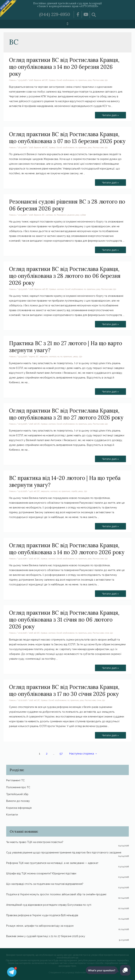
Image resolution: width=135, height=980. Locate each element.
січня (107, 633)
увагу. (76, 357)
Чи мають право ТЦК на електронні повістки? (35, 842)
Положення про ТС (18, 787)
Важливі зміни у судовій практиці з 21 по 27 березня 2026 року (46, 936)
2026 (31, 80)
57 (61, 754)
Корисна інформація (19, 808)
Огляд (59, 80)
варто (32, 357)
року (90, 80)
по (76, 80)
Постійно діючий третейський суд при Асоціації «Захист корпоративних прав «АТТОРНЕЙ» (67, 5)
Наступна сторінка (83, 754)
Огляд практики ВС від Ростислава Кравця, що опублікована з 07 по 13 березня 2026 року (67, 138)
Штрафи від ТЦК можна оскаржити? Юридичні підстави (41, 873)
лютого (49, 215)
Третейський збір (17, 794)
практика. (68, 357)
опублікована (69, 80)
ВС (47, 80)
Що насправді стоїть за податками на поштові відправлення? (45, 884)
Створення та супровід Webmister (67, 972)
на (58, 357)
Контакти (12, 815)
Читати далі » (110, 114)
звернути (44, 357)
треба (74, 491)
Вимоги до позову (18, 801)
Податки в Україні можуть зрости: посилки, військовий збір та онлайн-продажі (56, 894)
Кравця (52, 80)
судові (83, 215)
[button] (67, 24)
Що (106, 80)
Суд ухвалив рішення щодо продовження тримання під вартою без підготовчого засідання (64, 852)
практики (83, 80)
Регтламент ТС (15, 780)
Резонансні (62, 215)
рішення (71, 215)
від (43, 80)
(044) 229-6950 (55, 14)
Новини (12, 80)
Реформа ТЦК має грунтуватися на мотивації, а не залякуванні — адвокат (52, 863)
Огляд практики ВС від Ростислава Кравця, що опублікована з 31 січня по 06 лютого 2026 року (64, 620)
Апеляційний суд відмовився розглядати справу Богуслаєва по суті (49, 905)
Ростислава (98, 80)
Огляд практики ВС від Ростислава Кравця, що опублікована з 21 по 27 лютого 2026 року (66, 414)
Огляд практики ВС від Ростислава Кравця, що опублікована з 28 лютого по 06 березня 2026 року (65, 276)
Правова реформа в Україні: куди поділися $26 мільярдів (42, 915)
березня (37, 80)
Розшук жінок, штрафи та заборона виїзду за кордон (40, 926)
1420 (31, 491)
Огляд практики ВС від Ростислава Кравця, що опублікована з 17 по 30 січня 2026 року (64, 690)
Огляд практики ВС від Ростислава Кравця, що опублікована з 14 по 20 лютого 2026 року (67, 549)
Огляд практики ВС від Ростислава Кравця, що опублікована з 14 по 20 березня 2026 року (64, 67)
